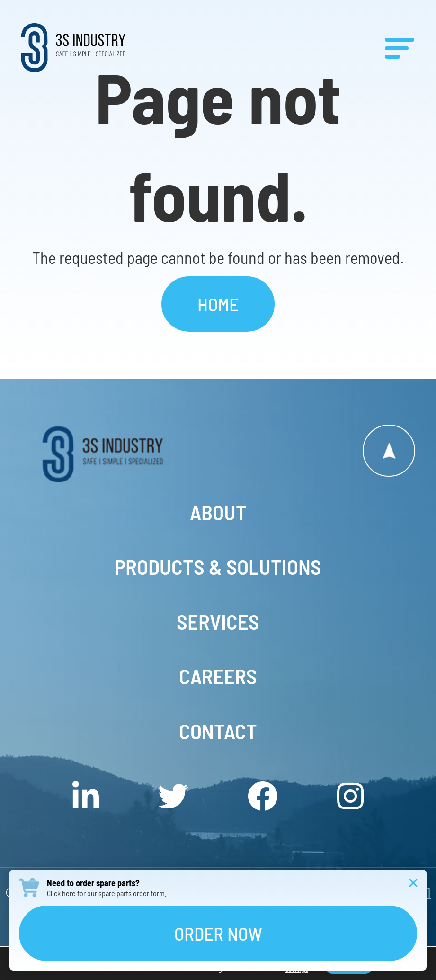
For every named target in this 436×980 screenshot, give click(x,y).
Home (218, 304)
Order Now (218, 933)
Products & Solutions (218, 567)
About (218, 512)
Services (218, 622)
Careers (218, 676)
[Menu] (400, 48)
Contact (218, 731)
